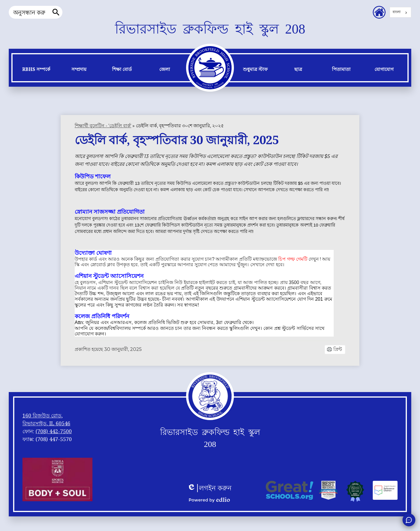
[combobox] (400, 12)
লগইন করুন (209, 488)
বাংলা (397, 12)
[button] (36, 71)
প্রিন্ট (338, 349)
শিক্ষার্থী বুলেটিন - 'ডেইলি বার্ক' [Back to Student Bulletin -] (103, 126)
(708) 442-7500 (54, 431)
